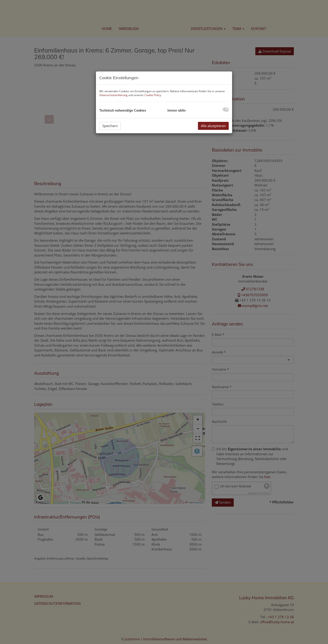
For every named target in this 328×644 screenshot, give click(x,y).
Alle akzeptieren (213, 126)
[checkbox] (226, 109)
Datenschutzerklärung (113, 95)
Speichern (110, 126)
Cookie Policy (153, 95)
